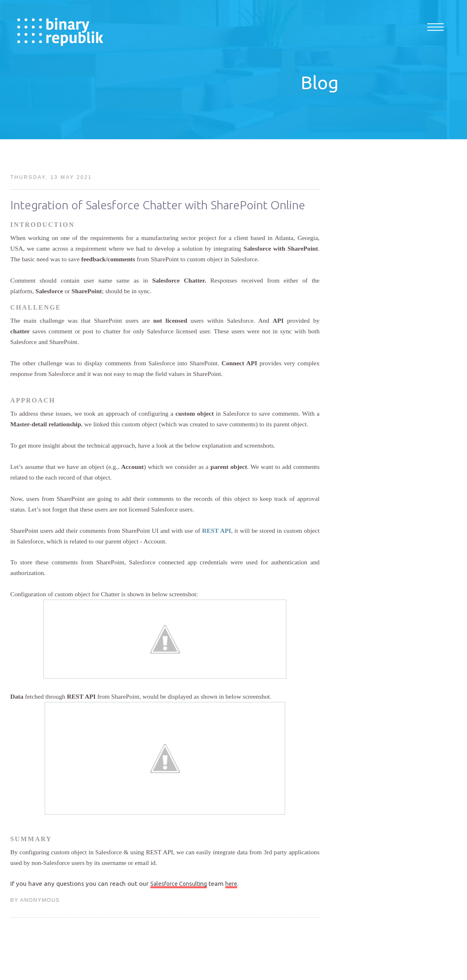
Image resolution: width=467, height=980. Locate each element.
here (231, 884)
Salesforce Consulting (179, 884)
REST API (216, 531)
